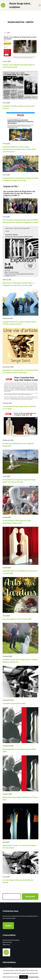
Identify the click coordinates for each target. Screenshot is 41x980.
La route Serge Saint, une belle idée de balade (18, 881)
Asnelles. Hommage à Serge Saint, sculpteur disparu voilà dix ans (20, 661)
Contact (8, 926)
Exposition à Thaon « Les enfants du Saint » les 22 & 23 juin (20, 847)
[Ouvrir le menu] (40, 5)
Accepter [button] (24, 977)
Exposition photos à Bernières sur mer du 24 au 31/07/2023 (20, 572)
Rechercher (30, 897)
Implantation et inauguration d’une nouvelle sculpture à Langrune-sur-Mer (20, 179)
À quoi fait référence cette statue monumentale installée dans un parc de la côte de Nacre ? (19, 149)
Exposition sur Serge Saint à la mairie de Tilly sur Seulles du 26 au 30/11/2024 (20, 371)
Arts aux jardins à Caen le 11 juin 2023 (17, 619)
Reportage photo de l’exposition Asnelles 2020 (19, 750)
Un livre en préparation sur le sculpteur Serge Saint (18, 445)
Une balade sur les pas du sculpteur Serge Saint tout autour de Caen (19, 481)
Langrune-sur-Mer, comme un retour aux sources (19, 107)
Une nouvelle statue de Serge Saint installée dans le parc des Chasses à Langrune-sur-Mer (20, 221)
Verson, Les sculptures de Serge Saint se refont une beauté (19, 66)
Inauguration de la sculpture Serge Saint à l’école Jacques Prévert (19, 323)
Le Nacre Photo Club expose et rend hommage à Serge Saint (17, 522)
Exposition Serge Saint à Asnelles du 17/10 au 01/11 (20, 798)
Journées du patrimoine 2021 (14, 703)
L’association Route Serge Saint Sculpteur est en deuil (19, 407)
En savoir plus (33, 977)
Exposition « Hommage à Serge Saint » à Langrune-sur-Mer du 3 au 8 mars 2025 (18, 284)
